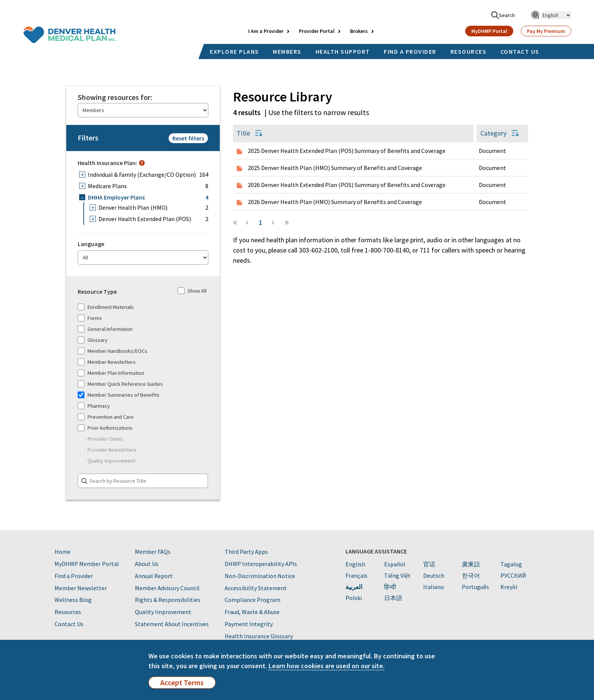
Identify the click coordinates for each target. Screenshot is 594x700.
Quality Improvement (106, 461)
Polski (354, 598)
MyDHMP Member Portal (87, 564)
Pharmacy (94, 406)
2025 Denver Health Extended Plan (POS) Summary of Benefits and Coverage (347, 151)
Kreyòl (509, 587)
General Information (105, 329)
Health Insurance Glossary (259, 636)
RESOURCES (469, 51)
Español (395, 564)
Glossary (93, 340)
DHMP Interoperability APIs (261, 564)
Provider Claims (100, 439)
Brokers (359, 31)
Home (63, 552)
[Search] (143, 481)
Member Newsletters (107, 362)
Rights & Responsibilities (168, 600)
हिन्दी (390, 587)
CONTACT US (520, 51)
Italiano (434, 587)
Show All (192, 291)
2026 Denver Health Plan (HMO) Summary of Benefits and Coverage (335, 202)
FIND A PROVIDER (410, 51)
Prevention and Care (106, 417)
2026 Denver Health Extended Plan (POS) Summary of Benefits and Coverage (347, 185)
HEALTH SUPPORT (343, 51)
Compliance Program (252, 600)
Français (356, 575)
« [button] (235, 221)
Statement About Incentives (172, 624)
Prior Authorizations (105, 428)
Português (475, 587)
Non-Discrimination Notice (260, 576)
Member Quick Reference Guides (120, 384)
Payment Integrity (249, 624)
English (355, 564)
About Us (147, 564)
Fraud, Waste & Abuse (252, 612)
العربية (354, 587)
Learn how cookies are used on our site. (327, 666)
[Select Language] (556, 15)
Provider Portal (317, 31)
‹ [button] (247, 221)
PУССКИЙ (513, 575)
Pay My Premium (546, 31)
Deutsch (434, 575)
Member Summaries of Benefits (119, 395)
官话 (429, 564)
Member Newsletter (81, 588)
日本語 (393, 598)
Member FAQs (153, 552)
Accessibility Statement (256, 588)
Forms (90, 318)
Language (91, 244)
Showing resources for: (115, 97)
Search (503, 15)
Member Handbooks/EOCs (113, 351)
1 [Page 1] (260, 222)
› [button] (273, 221)
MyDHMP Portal (489, 31)
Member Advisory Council (167, 588)
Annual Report (154, 576)
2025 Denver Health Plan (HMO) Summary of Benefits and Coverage (335, 168)
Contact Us (69, 624)
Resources (68, 612)
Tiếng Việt (397, 575)
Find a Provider (74, 576)
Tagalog (511, 564)
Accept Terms (182, 683)
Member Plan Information (111, 373)
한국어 (471, 575)
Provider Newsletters (107, 450)
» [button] (287, 221)
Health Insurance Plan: (107, 163)
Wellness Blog (73, 600)
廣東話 (471, 564)
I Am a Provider (266, 31)
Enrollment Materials (106, 307)
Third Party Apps (246, 552)
